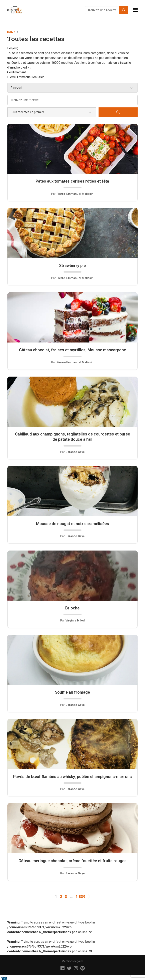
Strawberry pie (72, 266)
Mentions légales (73, 961)
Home (11, 32)
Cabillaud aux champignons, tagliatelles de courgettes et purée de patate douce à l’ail (72, 437)
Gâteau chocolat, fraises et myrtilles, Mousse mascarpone (72, 350)
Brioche (72, 608)
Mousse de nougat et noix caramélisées (72, 524)
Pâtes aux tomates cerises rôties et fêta (72, 181)
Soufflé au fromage (72, 692)
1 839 (80, 897)
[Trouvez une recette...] (102, 10)
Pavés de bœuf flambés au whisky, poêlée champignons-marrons (72, 777)
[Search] (124, 10)
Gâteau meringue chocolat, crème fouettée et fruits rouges (72, 861)
